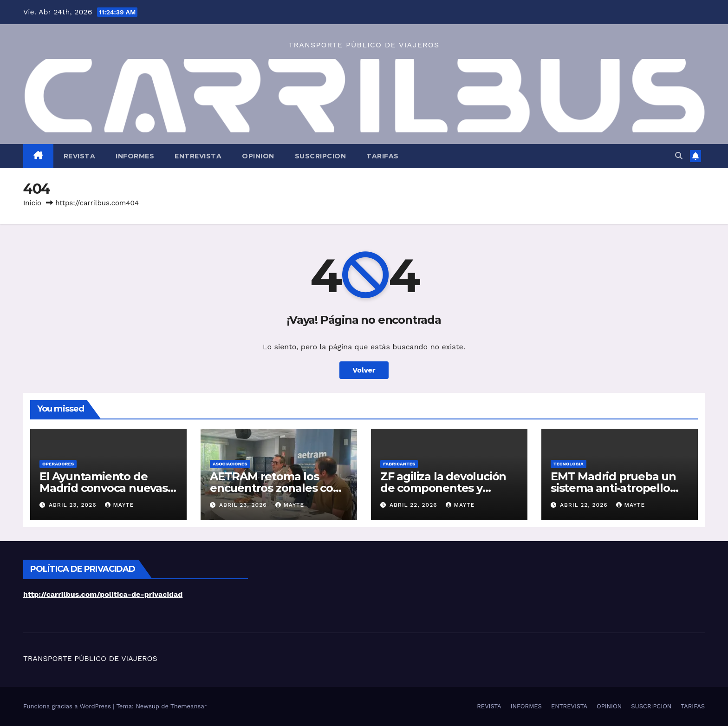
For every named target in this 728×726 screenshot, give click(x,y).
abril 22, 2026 (415, 505)
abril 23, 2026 (74, 505)
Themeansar (188, 706)
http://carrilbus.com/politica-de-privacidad (103, 594)
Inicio (32, 203)
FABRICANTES (399, 464)
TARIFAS (383, 156)
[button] (679, 156)
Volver (364, 370)
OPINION (258, 156)
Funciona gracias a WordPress (68, 706)
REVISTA (80, 156)
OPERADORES (58, 464)
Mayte (119, 505)
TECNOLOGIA (569, 464)
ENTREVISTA (198, 156)
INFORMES (135, 156)
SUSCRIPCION (321, 156)
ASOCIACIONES (230, 464)
